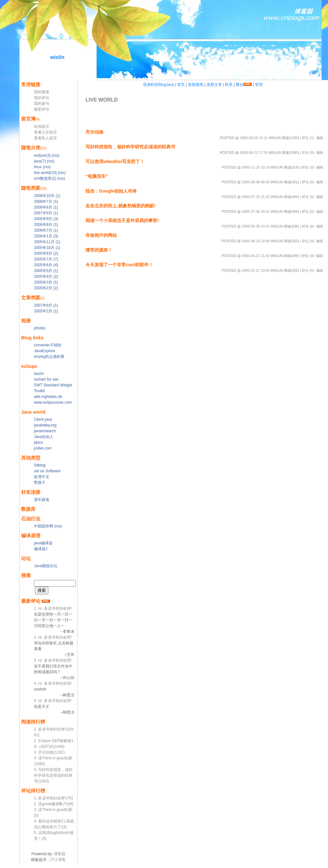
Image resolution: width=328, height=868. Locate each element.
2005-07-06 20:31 (256, 211)
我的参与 (42, 103)
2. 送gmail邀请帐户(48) (54, 804)
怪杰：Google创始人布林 (111, 191)
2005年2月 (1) (46, 311)
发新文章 (214, 85)
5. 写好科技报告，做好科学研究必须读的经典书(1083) (53, 775)
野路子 (40, 483)
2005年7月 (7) (46, 259)
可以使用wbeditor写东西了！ (115, 161)
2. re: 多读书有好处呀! (53, 637)
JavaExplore (45, 351)
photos (40, 328)
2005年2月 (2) (46, 288)
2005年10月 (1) (47, 248)
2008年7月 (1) (46, 202)
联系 (229, 85)
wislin (57, 57)
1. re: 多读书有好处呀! (53, 608)
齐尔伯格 (94, 132)
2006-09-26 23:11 (254, 138)
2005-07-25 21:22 (256, 197)
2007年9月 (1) (46, 213)
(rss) (55, 155)
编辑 (320, 138)
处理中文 (42, 477)
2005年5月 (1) (46, 271)
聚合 (240, 85)
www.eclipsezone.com (53, 402)
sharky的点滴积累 (49, 357)
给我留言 (42, 127)
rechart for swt (46, 379)
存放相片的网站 (101, 235)
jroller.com (43, 448)
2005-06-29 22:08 (256, 241)
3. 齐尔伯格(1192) (49, 752)
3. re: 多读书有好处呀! (53, 660)
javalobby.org (45, 425)
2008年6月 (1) (46, 207)
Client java (43, 419)
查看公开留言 (45, 132)
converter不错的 (48, 345)
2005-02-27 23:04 (256, 270)
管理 (259, 85)
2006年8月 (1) (46, 225)
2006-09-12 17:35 (254, 153)
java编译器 (43, 543)
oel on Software (47, 471)
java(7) (40, 161)
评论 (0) (308, 153)
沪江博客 (58, 860)
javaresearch (45, 431)
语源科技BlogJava (158, 85)
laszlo (39, 374)
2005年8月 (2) (46, 253)
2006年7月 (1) (46, 230)
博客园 (60, 854)
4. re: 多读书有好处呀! (53, 683)
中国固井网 (44, 526)
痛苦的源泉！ (99, 250)
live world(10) (45, 173)
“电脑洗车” (97, 176)
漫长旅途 (42, 500)
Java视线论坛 (46, 566)
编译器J (41, 549)
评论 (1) (308, 138)
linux (38, 167)
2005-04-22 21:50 (256, 256)
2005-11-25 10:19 (256, 167)
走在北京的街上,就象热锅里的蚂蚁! (121, 206)
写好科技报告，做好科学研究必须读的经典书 (130, 147)
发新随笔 (196, 85)
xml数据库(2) (45, 178)
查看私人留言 (45, 138)
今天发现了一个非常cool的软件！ (119, 265)
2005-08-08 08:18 (256, 182)
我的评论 (42, 98)
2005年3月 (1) (46, 282)
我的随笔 (42, 92)
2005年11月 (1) (47, 242)
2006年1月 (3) (46, 236)
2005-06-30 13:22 (256, 226)
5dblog (40, 465)
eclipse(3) (42, 155)
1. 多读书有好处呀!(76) (53, 798)
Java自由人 (44, 437)
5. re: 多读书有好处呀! (53, 701)
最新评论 (42, 109)
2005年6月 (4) (46, 265)
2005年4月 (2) (46, 277)
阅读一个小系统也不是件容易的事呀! (122, 220)
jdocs (38, 442)
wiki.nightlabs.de (48, 397)
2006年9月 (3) (46, 219)
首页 (181, 85)
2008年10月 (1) (47, 196)
